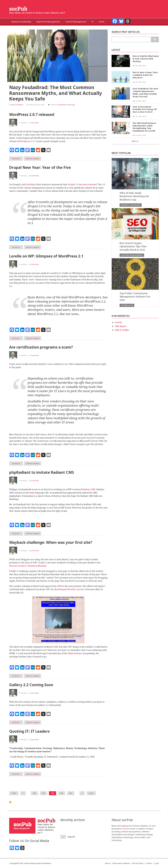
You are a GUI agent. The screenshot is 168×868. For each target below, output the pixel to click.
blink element (75, 653)
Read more (18, 159)
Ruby (32, 493)
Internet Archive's (18, 566)
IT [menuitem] (93, 22)
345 (71, 793)
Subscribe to (10, 802)
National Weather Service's (72, 589)
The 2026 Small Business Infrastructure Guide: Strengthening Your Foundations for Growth (144, 127)
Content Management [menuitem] (76, 22)
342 (44, 793)
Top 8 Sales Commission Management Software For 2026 (135, 297)
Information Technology (66, 105)
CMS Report (121, 326)
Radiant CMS (89, 489)
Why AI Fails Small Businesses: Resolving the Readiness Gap (134, 196)
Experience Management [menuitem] (48, 22)
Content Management (132, 255)
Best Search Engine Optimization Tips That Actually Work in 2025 (133, 246)
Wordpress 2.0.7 (28, 141)
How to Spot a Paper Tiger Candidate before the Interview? (145, 75)
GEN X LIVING (122, 330)
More (134, 141)
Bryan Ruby (35, 123)
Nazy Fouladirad (17, 105)
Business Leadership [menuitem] (21, 22)
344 (62, 793)
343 (54, 794)
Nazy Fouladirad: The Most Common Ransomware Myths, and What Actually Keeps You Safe (56, 93)
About (107, 863)
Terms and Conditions (121, 863)
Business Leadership (131, 205)
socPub (18, 9)
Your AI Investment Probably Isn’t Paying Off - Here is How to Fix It (145, 109)
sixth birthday (29, 184)
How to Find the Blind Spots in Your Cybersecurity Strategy (146, 59)
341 (35, 793)
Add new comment (33, 159)
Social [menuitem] (102, 22)
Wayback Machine (37, 566)
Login (156, 863)
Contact (149, 863)
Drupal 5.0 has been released (82, 184)
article (32, 283)
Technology (127, 305)
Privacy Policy (138, 863)
